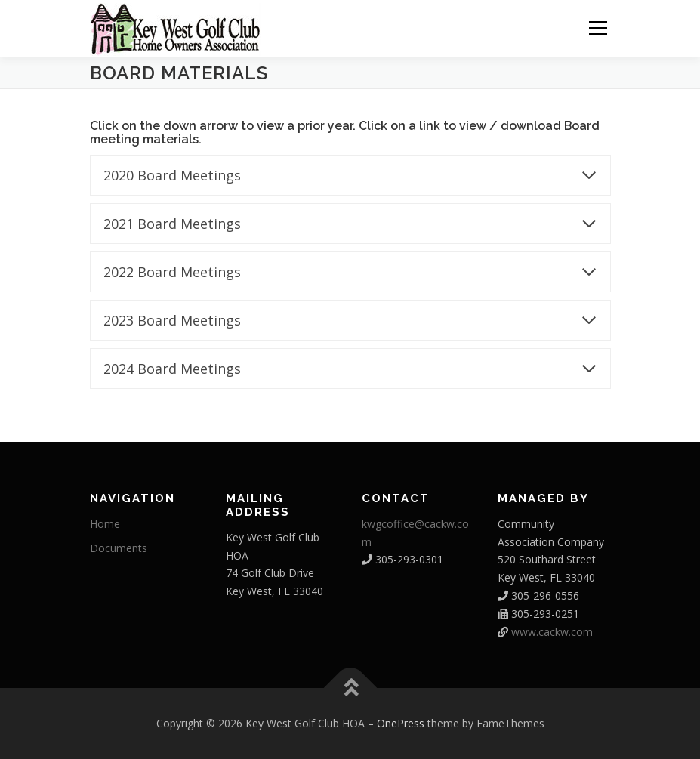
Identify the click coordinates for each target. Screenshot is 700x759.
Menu (598, 28)
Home (105, 524)
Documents (119, 548)
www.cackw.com (552, 632)
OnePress (401, 723)
